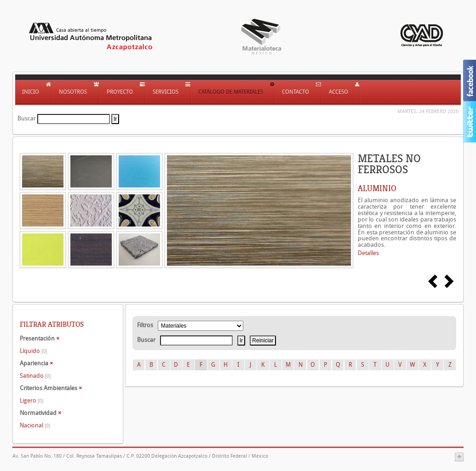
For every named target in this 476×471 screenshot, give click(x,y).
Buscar (27, 118)
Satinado (35, 376)
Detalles (368, 253)
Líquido (33, 351)
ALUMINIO (377, 188)
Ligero (32, 400)
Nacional (35, 425)
